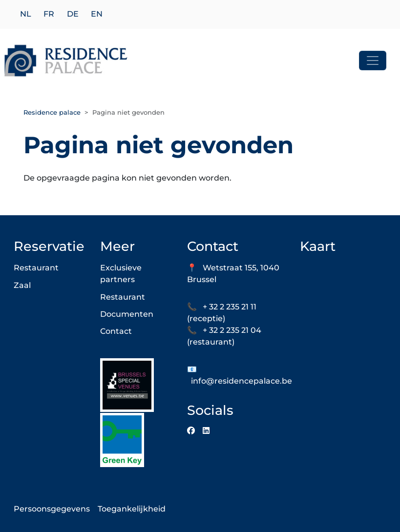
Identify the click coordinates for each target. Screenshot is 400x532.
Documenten (127, 314)
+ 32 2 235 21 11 (230, 307)
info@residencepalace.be (242, 381)
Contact (116, 331)
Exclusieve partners (121, 274)
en (97, 14)
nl (26, 14)
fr (49, 14)
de (73, 14)
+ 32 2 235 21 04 (232, 330)
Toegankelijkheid (132, 509)
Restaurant (36, 268)
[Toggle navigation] (373, 61)
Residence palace (52, 112)
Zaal (22, 285)
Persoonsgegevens (52, 509)
